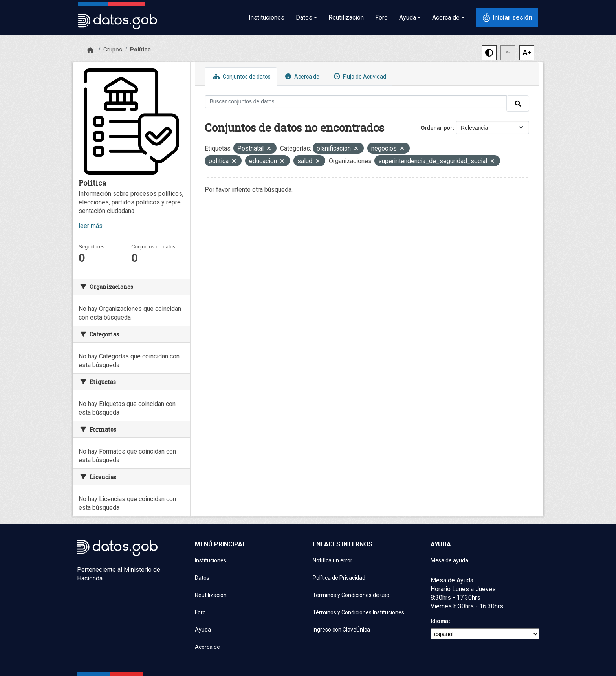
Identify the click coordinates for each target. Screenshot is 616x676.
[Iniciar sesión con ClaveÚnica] (507, 18)
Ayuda (203, 630)
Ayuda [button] (408, 17)
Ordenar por (437, 128)
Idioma (439, 621)
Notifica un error (333, 560)
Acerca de (301, 76)
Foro (381, 17)
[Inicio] (90, 50)
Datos (202, 578)
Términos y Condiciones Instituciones (358, 612)
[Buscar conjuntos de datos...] (356, 102)
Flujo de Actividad (359, 76)
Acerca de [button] (446, 17)
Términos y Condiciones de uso (351, 595)
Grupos (113, 50)
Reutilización (346, 17)
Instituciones (267, 17)
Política (140, 50)
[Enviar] (518, 103)
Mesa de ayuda (449, 560)
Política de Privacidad (339, 578)
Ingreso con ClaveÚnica (341, 630)
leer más (91, 226)
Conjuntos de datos (241, 76)
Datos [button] (304, 17)
